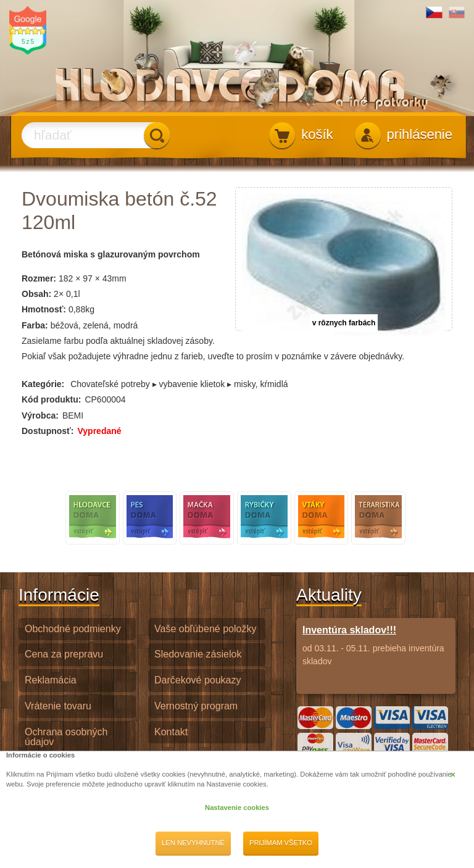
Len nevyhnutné (193, 843)
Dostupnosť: (48, 431)
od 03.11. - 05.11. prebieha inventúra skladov (376, 645)
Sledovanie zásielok (198, 654)
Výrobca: (40, 415)
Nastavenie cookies (237, 807)
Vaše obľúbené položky (205, 629)
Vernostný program (196, 706)
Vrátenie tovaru (58, 706)
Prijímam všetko (281, 843)
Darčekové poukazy (198, 680)
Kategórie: (43, 384)
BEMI (73, 415)
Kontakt (171, 732)
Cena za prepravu (64, 654)
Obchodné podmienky (73, 629)
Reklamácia (51, 680)
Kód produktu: (51, 399)
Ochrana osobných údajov (66, 737)
